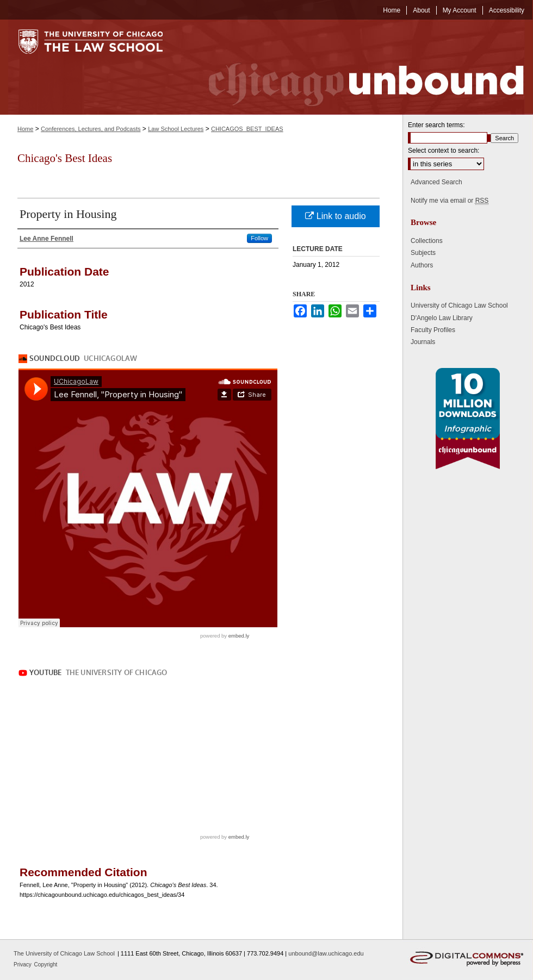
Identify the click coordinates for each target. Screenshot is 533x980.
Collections (427, 241)
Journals (423, 342)
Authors (422, 265)
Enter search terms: (436, 125)
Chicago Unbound (356, 67)
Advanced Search (436, 182)
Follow (259, 238)
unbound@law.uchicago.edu (326, 953)
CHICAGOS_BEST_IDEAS (247, 129)
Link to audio (335, 216)
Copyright (46, 965)
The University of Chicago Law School (64, 953)
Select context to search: (444, 151)
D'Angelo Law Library (442, 318)
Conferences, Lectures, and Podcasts (91, 129)
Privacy (23, 965)
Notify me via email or (450, 201)
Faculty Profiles (433, 330)
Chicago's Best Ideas (65, 158)
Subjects (423, 253)
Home (25, 129)
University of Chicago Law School (459, 305)
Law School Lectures (176, 129)
